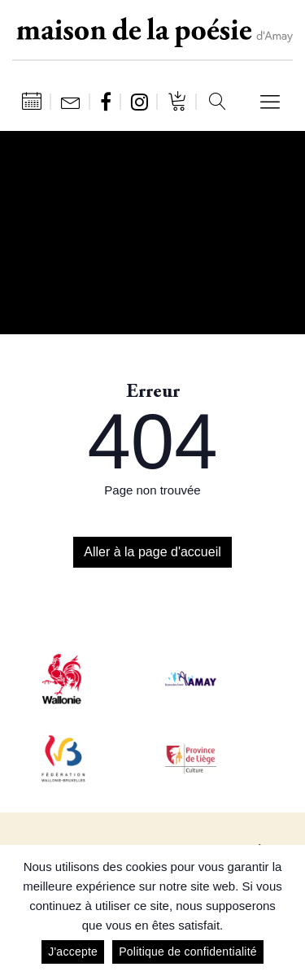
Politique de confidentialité (188, 952)
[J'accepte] (285, 912)
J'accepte (73, 952)
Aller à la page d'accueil (152, 552)
